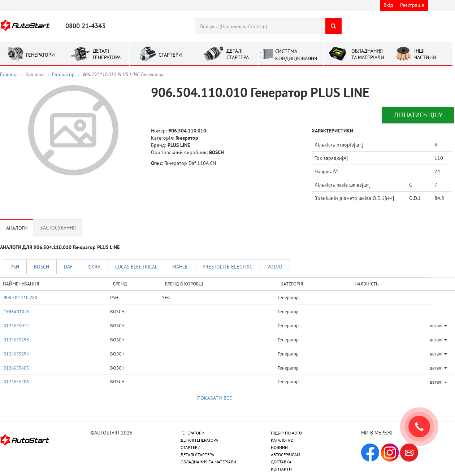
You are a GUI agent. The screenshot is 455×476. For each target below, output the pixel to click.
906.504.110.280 (20, 297)
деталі (438, 326)
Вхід (388, 5)
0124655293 (16, 340)
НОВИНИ (279, 447)
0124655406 (16, 381)
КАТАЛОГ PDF (283, 440)
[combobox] (260, 26)
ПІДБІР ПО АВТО (286, 433)
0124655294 (16, 354)
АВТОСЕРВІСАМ (285, 455)
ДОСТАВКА (281, 462)
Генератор (63, 74)
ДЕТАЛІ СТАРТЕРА (197, 455)
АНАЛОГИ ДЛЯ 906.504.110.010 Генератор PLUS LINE (60, 247)
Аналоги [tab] (17, 228)
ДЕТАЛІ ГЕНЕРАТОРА (199, 440)
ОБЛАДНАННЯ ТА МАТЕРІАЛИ (208, 462)
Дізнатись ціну (418, 115)
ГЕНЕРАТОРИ (192, 433)
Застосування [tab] (58, 228)
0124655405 (16, 368)
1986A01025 (16, 311)
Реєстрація (412, 5)
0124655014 (16, 326)
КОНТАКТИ (281, 469)
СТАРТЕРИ (190, 447)
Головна (9, 74)
